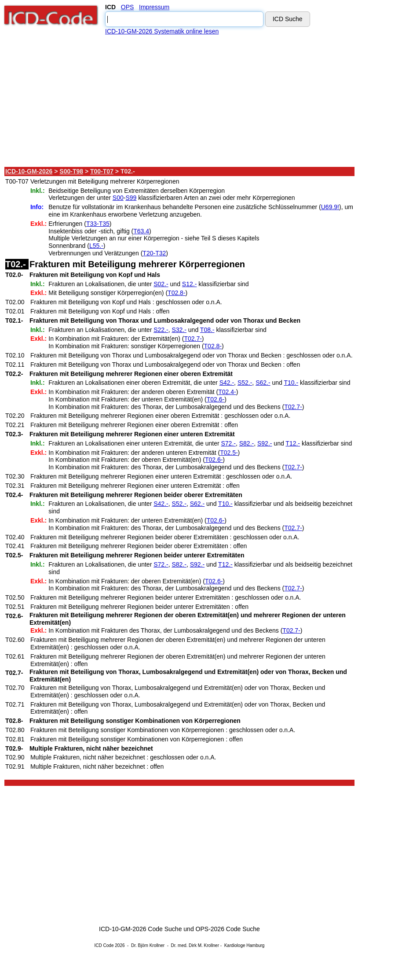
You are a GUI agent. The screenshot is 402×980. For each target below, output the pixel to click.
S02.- (161, 284)
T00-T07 (102, 171)
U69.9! (330, 207)
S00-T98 (71, 171)
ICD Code (104, 945)
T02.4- (227, 392)
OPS (128, 7)
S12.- (189, 284)
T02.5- (229, 453)
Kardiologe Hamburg (245, 945)
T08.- (207, 330)
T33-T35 (98, 224)
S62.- (263, 383)
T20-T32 (154, 253)
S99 (131, 198)
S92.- (265, 443)
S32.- (179, 330)
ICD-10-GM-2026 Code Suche (140, 929)
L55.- (96, 246)
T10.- (291, 383)
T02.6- (216, 399)
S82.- (247, 443)
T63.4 (141, 231)
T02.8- (176, 293)
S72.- (228, 443)
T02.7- (193, 339)
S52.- (245, 383)
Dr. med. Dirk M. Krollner (195, 945)
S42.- (227, 383)
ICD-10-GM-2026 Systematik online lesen (162, 31)
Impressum (154, 7)
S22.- (161, 330)
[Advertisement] (180, 101)
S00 (118, 198)
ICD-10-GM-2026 (29, 171)
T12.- (293, 443)
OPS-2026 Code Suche (228, 929)
